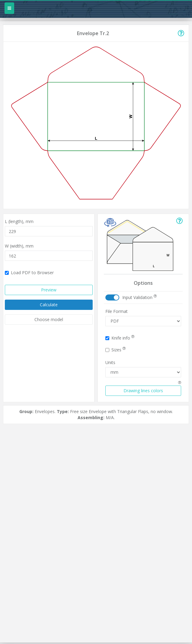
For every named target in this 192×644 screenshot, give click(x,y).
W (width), (19, 246)
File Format (117, 311)
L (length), (19, 221)
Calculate (49, 305)
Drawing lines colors (143, 391)
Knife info (120, 338)
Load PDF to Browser (29, 273)
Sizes (115, 350)
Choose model (49, 319)
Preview (49, 290)
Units (110, 362)
